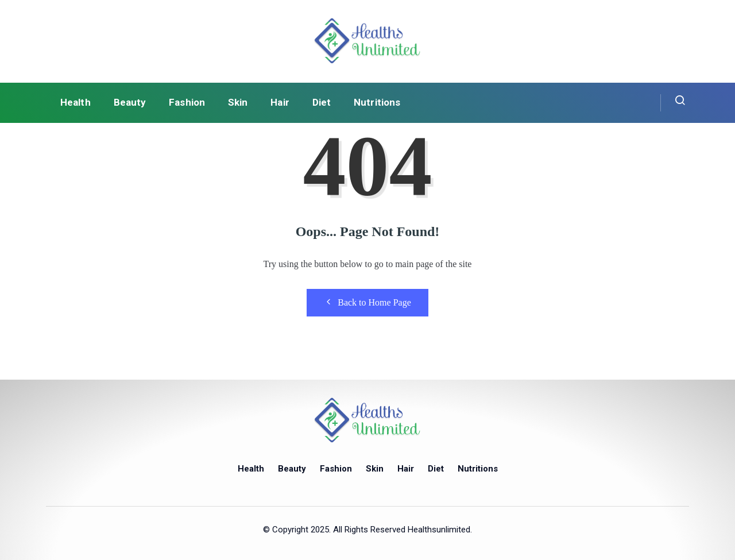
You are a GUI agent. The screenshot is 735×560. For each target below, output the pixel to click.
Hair (280, 102)
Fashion (187, 102)
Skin (238, 102)
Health (76, 102)
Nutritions (377, 102)
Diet (322, 102)
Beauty (130, 102)
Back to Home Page (367, 302)
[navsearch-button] (673, 103)
